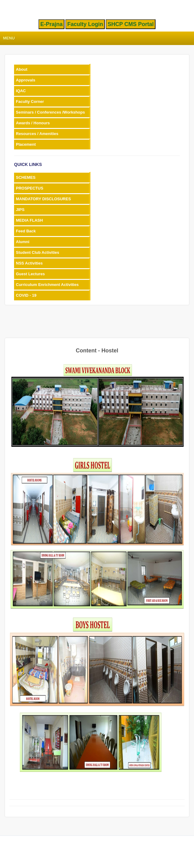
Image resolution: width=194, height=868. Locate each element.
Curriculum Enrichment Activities (47, 285)
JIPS (20, 210)
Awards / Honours (33, 123)
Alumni (23, 242)
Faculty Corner (30, 101)
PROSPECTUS (30, 188)
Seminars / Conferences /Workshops (50, 112)
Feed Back (26, 231)
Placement (26, 144)
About (22, 69)
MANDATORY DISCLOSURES (43, 199)
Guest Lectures (30, 274)
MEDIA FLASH (29, 220)
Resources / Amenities (37, 134)
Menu (9, 38)
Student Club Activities (38, 252)
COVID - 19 (26, 295)
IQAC (21, 91)
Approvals (26, 80)
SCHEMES (26, 177)
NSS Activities (29, 263)
